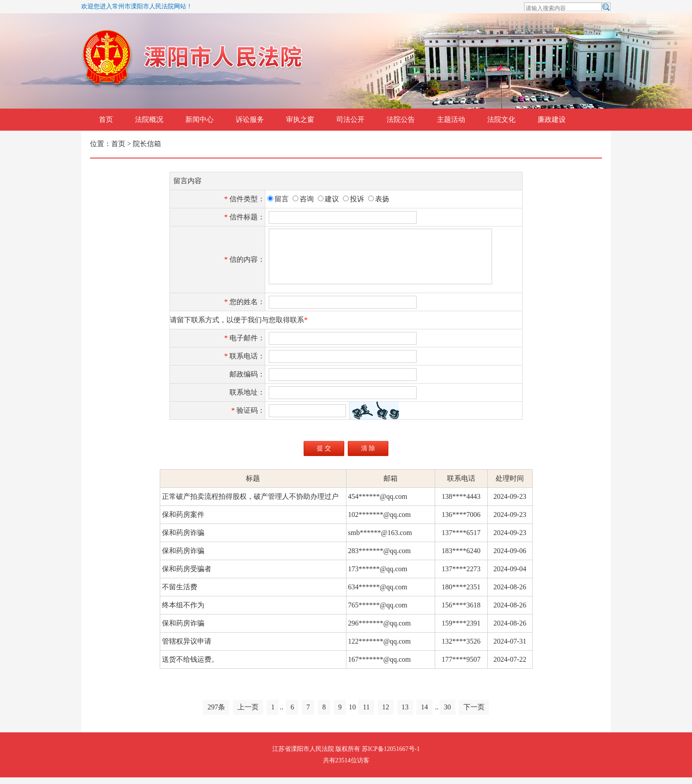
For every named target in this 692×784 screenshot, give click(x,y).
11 (366, 714)
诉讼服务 (250, 119)
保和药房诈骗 (182, 539)
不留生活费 (179, 594)
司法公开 (350, 119)
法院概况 (149, 119)
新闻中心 (199, 119)
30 (448, 714)
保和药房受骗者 (186, 575)
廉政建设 (552, 119)
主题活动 (451, 119)
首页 (106, 119)
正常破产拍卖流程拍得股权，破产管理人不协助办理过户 (249, 503)
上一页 (248, 714)
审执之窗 (300, 119)
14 (425, 714)
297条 (216, 714)
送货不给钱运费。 (189, 666)
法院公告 (401, 119)
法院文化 (501, 119)
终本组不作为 (182, 612)
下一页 (474, 714)
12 (386, 714)
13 (405, 714)
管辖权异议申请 (186, 648)
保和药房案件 (182, 521)
